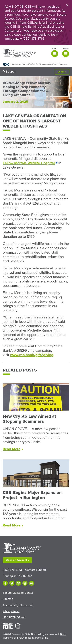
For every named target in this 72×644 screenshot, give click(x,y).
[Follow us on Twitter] (12, 583)
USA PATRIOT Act (14, 617)
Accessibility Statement (18, 605)
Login (64, 72)
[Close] (67, 5)
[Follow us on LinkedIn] (32, 583)
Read (13, 449)
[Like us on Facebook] (5, 583)
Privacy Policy (11, 611)
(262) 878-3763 (34, 39)
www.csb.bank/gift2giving (32, 355)
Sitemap (8, 599)
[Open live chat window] (55, 52)
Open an (17, 560)
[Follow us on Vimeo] (18, 583)
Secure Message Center (18, 593)
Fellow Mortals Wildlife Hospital (29, 163)
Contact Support (36, 570)
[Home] (20, 53)
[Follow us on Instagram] (25, 583)
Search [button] (11, 72)
